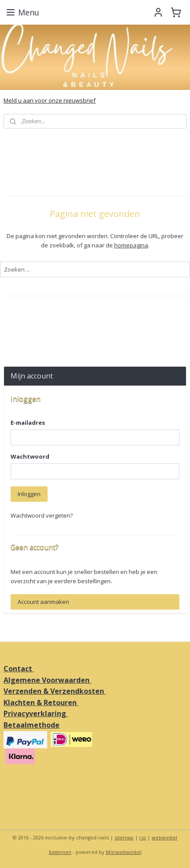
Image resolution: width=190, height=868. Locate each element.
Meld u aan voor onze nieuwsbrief (50, 100)
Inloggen (29, 494)
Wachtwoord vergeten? (42, 515)
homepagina (131, 245)
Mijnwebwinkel (124, 852)
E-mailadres (28, 423)
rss (143, 837)
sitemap (124, 837)
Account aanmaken (43, 602)
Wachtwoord (30, 456)
